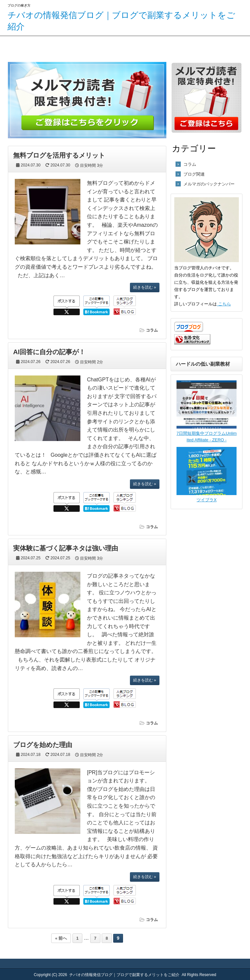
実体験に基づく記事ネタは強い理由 (66, 548)
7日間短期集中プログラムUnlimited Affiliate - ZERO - (207, 433)
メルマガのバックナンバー (209, 184)
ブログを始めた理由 (43, 745)
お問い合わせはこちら (166, 46)
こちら (224, 304)
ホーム (12, 46)
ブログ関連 (194, 174)
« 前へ (61, 938)
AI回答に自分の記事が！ (49, 352)
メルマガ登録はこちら (109, 46)
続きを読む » (145, 287)
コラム (152, 330)
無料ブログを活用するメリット (59, 155)
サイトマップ (53, 46)
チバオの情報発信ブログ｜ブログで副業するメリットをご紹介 (124, 975)
